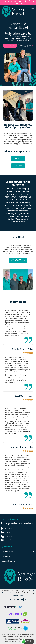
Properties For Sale (8, 552)
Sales (18, 159)
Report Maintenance (8, 561)
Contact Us (18, 260)
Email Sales (9, 536)
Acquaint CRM (18, 595)
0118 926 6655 (10, 1)
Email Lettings (9, 540)
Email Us (8, 532)
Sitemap (12, 593)
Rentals (18, 166)
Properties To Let (7, 556)
